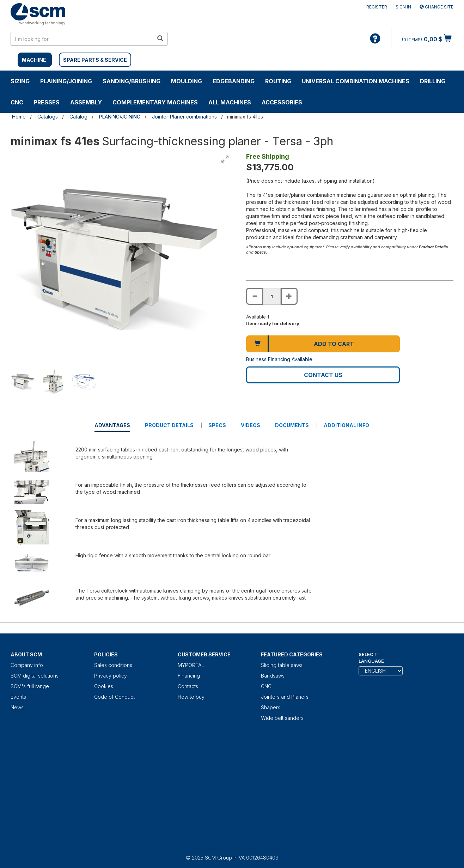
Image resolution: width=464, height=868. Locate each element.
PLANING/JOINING (120, 117)
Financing (189, 676)
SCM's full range (30, 686)
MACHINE (34, 60)
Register (377, 7)
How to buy (191, 697)
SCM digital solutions (35, 676)
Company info (27, 665)
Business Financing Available (279, 359)
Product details (169, 425)
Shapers (271, 707)
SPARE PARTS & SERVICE (95, 60)
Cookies (104, 686)
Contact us (323, 375)
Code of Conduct (114, 697)
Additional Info (346, 425)
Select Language (371, 658)
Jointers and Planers (285, 697)
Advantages (112, 427)
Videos (251, 425)
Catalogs (48, 117)
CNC (17, 102)
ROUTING (278, 81)
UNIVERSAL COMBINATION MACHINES (356, 81)
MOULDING (187, 81)
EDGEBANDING (234, 81)
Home (19, 117)
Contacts (188, 686)
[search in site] (82, 39)
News (17, 707)
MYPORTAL (191, 665)
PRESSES (47, 102)
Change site (436, 7)
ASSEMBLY (86, 102)
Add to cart (334, 344)
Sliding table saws (282, 665)
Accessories (282, 102)
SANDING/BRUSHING (132, 81)
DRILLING (433, 81)
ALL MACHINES (230, 102)
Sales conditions (113, 665)
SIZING (20, 81)
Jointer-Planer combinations (184, 117)
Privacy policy (111, 676)
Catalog (78, 117)
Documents (292, 425)
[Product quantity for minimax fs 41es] (272, 296)
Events (18, 697)
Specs (217, 425)
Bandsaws (273, 676)
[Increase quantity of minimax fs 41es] (289, 296)
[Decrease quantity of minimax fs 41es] (255, 296)
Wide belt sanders (282, 718)
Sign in (403, 7)
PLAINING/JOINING (66, 81)
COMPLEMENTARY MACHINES (155, 102)
